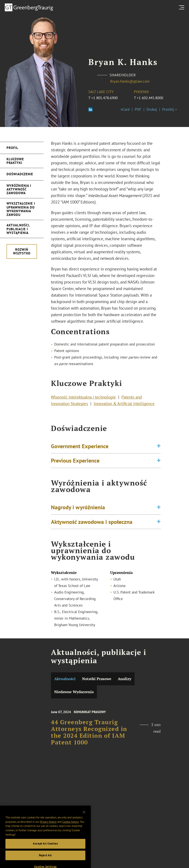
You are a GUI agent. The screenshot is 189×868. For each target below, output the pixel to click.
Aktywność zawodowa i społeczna (92, 524)
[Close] (84, 818)
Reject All (46, 861)
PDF (138, 109)
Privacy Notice (48, 827)
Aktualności (65, 679)
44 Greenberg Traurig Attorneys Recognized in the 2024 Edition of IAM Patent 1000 (89, 736)
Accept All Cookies (45, 849)
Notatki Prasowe (97, 679)
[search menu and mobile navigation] (182, 7)
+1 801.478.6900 (104, 98)
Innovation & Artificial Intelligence (124, 405)
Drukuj (152, 109)
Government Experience (80, 448)
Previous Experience (75, 462)
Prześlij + (170, 109)
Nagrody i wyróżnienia (78, 509)
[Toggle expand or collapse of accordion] (159, 448)
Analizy (125, 679)
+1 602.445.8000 (150, 98)
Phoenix (141, 92)
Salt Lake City (101, 92)
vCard (125, 109)
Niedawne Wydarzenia (74, 692)
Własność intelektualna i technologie (83, 398)
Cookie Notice (71, 827)
